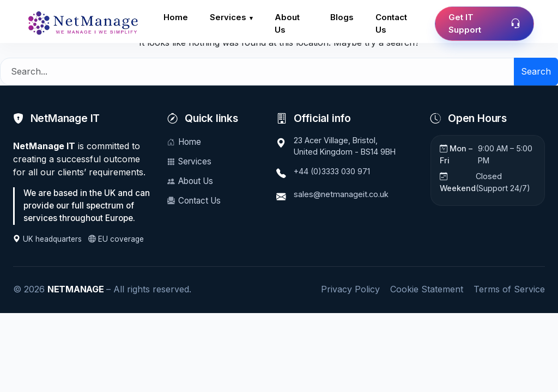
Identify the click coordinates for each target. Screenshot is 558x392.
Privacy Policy (350, 289)
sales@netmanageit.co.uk (341, 194)
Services (229, 17)
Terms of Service (509, 289)
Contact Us (393, 24)
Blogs (342, 17)
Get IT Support (484, 24)
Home (176, 17)
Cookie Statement (427, 289)
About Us (289, 24)
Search (536, 71)
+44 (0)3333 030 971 (332, 171)
